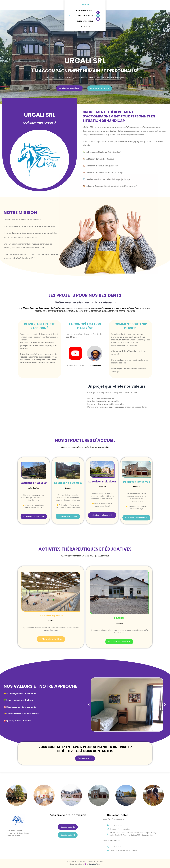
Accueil (42, 5)
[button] (89, 705)
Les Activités (81, 5)
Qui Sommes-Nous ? (102, 5)
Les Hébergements (60, 5)
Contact (120, 5)
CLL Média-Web (94, 864)
